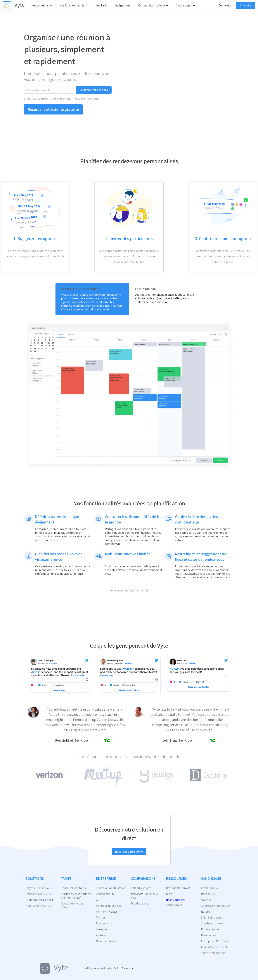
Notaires (206, 912)
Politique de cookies (109, 906)
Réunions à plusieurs (39, 894)
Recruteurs (208, 894)
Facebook (102, 923)
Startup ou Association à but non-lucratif (76, 896)
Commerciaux (210, 888)
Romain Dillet (64, 740)
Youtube (101, 935)
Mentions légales (107, 912)
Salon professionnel (214, 953)
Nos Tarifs (102, 5)
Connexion (225, 5)
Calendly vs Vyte (141, 888)
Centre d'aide (174, 905)
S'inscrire (245, 5)
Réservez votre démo (129, 852)
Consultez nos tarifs (73, 888)
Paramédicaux (210, 935)
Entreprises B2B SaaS (214, 941)
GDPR (100, 900)
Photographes (210, 929)
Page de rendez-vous (39, 888)
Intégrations (123, 5)
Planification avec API (39, 900)
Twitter (101, 918)
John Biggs (170, 740)
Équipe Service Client (214, 947)
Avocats (206, 900)
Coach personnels (212, 923)
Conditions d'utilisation (111, 888)
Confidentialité (105, 894)
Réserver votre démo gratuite (53, 109)
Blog (169, 894)
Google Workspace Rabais (73, 905)
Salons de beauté (212, 918)
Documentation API (178, 888)
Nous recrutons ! (106, 941)
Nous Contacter (176, 900)
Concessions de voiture (215, 906)
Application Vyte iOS (38, 906)
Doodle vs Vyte (140, 904)
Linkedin (101, 929)
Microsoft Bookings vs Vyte (145, 896)
